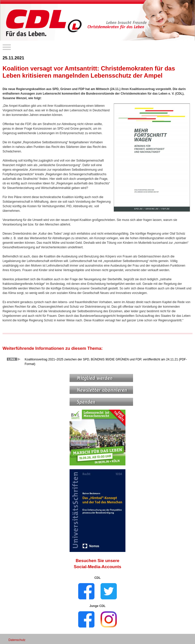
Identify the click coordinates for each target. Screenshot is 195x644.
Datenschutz (17, 640)
